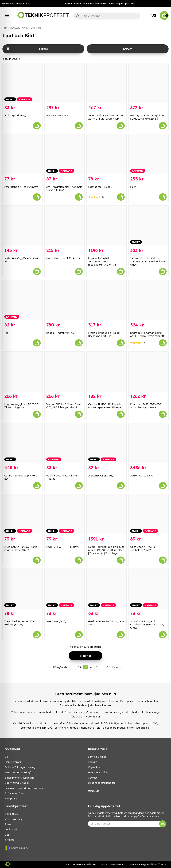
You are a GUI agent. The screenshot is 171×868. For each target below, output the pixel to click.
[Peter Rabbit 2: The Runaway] (23, 154)
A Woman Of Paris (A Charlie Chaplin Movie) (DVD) (21, 549)
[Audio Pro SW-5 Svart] (148, 443)
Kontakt (93, 762)
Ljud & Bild (36, 28)
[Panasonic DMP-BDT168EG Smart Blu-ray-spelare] (148, 372)
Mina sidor (8, 3)
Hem (5, 28)
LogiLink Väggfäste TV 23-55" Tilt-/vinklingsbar (22, 406)
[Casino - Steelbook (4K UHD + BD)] (23, 443)
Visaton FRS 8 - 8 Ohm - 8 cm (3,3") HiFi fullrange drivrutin (63, 406)
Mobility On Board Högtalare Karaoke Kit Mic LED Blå (147, 117)
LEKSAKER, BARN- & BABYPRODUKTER (25, 788)
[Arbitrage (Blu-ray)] (23, 83)
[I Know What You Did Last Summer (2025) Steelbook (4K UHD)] (148, 226)
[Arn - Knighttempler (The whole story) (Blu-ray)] (65, 154)
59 (80, 667)
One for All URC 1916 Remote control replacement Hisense (105, 406)
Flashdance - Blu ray (100, 187)
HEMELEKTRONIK (19, 28)
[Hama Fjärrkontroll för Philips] (65, 226)
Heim (133, 187)
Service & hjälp (97, 757)
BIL (6, 757)
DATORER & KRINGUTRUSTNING (20, 767)
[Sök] (107, 16)
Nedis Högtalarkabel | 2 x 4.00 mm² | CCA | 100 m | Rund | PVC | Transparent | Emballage (106, 550)
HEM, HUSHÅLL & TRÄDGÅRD (20, 772)
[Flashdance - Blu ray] (106, 154)
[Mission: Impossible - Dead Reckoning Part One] (106, 300)
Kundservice (22, 3)
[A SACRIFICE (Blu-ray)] (106, 443)
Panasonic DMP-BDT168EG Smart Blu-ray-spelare (146, 406)
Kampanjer (11, 799)
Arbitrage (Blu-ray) (15, 116)
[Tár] (23, 300)
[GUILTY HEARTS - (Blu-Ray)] (65, 514)
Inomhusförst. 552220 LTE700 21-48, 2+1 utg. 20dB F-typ (106, 117)
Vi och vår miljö (14, 819)
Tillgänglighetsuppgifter (102, 783)
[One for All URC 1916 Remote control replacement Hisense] (106, 372)
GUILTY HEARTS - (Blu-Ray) (62, 547)
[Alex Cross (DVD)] (65, 589)
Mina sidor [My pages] (94, 791)
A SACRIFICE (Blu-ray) (101, 476)
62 (97, 667)
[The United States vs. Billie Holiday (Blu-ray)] (23, 589)
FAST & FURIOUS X (57, 116)
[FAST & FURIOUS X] (65, 83)
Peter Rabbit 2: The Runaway (21, 187)
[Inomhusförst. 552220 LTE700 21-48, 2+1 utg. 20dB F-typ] (106, 83)
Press (8, 824)
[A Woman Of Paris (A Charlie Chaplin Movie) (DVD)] (23, 514)
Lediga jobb (12, 830)
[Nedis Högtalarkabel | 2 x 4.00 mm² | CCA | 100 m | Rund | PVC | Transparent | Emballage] (106, 514)
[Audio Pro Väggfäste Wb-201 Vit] (23, 226)
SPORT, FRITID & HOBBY (17, 783)
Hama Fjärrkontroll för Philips (63, 258)
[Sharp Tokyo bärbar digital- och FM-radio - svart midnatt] (148, 300)
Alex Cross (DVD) (56, 621)
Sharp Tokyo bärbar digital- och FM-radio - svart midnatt (147, 334)
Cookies (93, 778)
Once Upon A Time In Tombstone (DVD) (143, 549)
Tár (6, 333)
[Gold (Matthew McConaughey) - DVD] (106, 589)
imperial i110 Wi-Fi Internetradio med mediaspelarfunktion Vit (102, 262)
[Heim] (148, 154)
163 (106, 667)
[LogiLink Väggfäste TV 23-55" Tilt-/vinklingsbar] (23, 372)
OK (163, 824)
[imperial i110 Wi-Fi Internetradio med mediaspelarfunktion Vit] (106, 226)
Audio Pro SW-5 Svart (143, 476)
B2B (7, 835)
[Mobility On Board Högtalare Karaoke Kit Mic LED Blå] (148, 83)
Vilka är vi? (12, 814)
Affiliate (10, 840)
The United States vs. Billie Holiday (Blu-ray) (19, 623)
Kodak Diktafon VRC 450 (61, 333)
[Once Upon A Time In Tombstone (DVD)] (148, 514)
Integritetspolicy (98, 772)
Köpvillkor (94, 767)
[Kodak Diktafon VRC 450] (65, 300)
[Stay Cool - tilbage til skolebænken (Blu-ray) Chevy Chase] (148, 589)
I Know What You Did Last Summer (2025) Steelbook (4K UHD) (148, 262)
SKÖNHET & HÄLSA (14, 793)
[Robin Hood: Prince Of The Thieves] (65, 443)
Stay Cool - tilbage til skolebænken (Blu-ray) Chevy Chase (147, 625)
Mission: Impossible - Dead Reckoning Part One (104, 334)
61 (91, 667)
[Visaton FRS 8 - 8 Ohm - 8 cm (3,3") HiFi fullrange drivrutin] (65, 372)
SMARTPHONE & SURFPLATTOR (20, 778)
